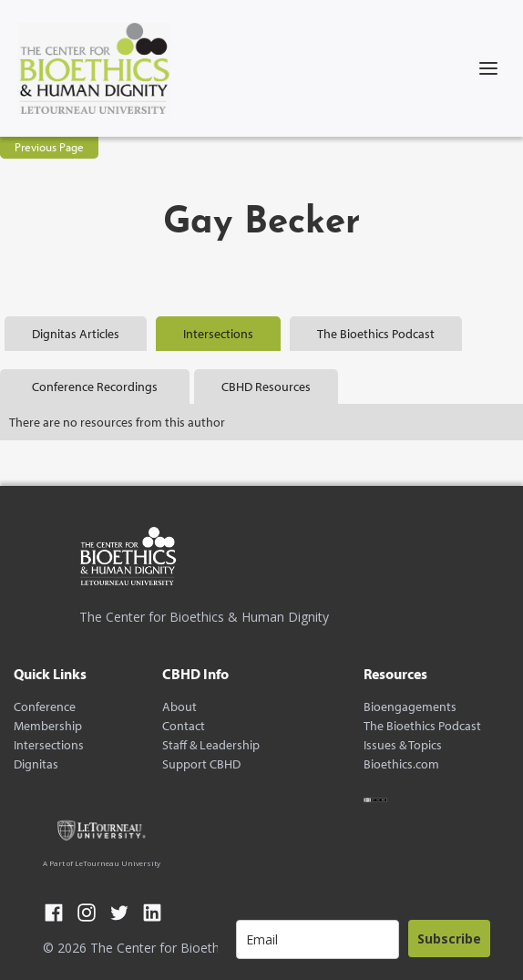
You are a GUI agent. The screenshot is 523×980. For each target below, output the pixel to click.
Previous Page (49, 147)
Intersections (49, 745)
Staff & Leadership (211, 745)
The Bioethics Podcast (422, 726)
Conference (45, 707)
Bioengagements (410, 707)
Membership (48, 726)
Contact (184, 726)
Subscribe (449, 939)
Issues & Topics (403, 745)
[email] (318, 939)
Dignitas (36, 764)
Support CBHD (201, 764)
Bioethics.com (401, 764)
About (179, 707)
